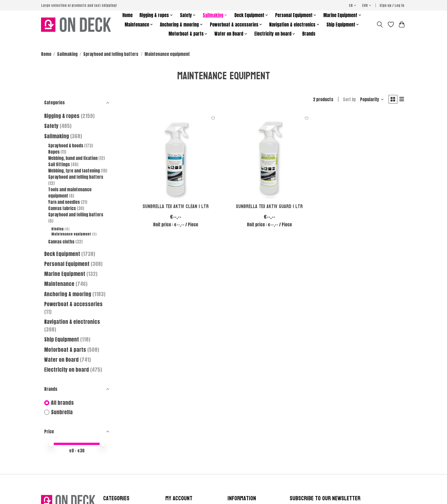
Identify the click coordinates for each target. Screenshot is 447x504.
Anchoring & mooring (68, 294)
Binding (57, 229)
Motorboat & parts (66, 350)
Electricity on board (67, 370)
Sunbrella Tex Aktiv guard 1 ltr (269, 208)
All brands (62, 403)
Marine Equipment (65, 274)
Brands (309, 34)
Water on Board (62, 360)
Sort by (347, 100)
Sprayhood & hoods (66, 146)
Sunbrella (62, 412)
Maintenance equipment (71, 234)
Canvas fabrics (62, 208)
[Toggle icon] (380, 25)
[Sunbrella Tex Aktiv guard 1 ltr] (269, 157)
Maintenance (59, 284)
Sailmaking (67, 54)
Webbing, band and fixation (73, 158)
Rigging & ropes (62, 116)
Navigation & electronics (72, 322)
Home (127, 15)
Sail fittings (59, 164)
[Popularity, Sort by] (370, 100)
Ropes (54, 152)
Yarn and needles (64, 202)
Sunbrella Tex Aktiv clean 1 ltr (176, 208)
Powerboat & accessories (73, 304)
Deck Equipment (62, 254)
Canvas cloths (61, 242)
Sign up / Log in (392, 5)
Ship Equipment (62, 339)
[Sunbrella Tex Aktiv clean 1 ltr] (176, 157)
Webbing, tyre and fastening (74, 171)
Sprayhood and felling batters (111, 54)
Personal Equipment (67, 264)
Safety (51, 126)
